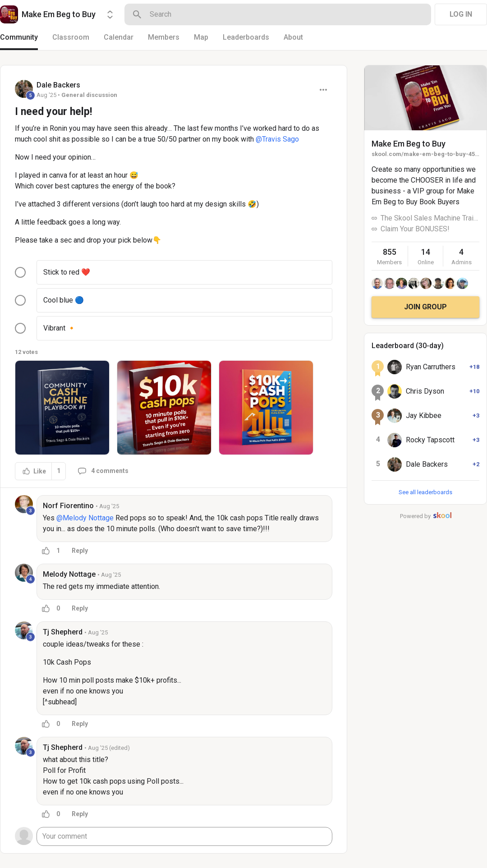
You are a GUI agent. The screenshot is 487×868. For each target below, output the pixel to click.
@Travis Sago (277, 139)
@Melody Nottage (85, 518)
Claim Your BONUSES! (415, 229)
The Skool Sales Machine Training (430, 218)
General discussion (89, 95)
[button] (62, 408)
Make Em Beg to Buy (409, 144)
